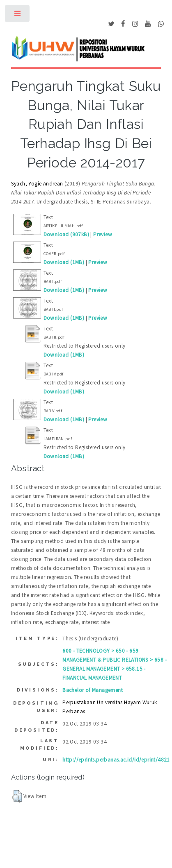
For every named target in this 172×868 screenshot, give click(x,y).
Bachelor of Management (93, 690)
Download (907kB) (66, 234)
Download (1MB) (64, 262)
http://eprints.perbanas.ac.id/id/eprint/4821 (116, 760)
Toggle (18, 15)
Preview (103, 234)
